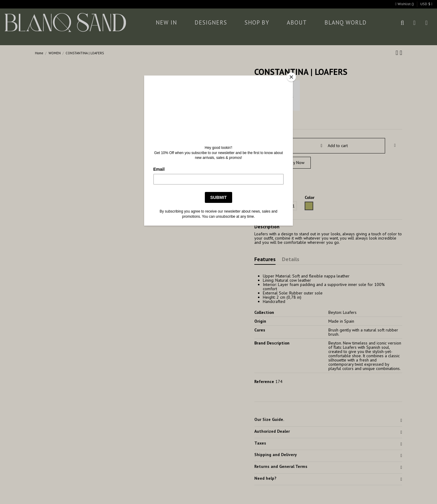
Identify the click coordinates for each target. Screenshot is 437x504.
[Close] (291, 77)
